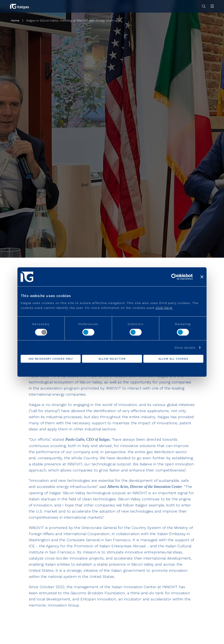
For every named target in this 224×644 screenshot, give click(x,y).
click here (164, 308)
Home (15, 20)
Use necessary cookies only (51, 359)
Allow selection (112, 359)
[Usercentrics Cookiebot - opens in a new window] (174, 277)
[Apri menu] (212, 6)
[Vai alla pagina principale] (20, 6)
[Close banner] (202, 277)
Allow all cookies (173, 359)
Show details (185, 348)
